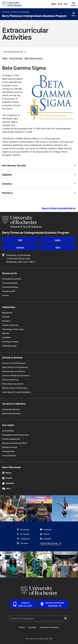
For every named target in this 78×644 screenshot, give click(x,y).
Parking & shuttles (10, 342)
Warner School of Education (15, 388)
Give (66, 4)
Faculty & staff (9, 291)
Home (5, 58)
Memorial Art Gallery (11, 413)
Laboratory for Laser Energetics (17, 392)
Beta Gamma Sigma (33, 58)
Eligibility (39, 175)
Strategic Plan (8, 451)
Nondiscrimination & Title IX (15, 443)
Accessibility (8, 431)
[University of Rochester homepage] (12, 4)
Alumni (5, 295)
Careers (20, 247)
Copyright (32, 627)
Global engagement (11, 439)
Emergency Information (49, 627)
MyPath (6, 333)
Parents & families (10, 287)
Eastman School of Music (14, 371)
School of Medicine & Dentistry (16, 375)
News (7, 473)
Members (39, 193)
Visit (60, 4)
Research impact (10, 447)
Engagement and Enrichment (15, 435)
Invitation (39, 184)
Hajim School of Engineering (15, 367)
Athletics (8, 483)
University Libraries (11, 409)
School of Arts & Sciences (16, 12)
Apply (54, 4)
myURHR (6, 337)
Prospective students (12, 279)
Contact (6, 317)
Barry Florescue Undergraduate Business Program (34, 16)
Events (7, 478)
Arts (6, 488)
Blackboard (7, 313)
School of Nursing (10, 380)
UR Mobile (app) (9, 346)
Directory (6, 321)
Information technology (13, 329)
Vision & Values (9, 455)
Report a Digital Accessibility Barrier (59, 208)
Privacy (22, 627)
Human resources (10, 325)
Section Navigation (15, 52)
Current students (10, 283)
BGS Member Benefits (39, 166)
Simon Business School (13, 384)
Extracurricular (16, 58)
